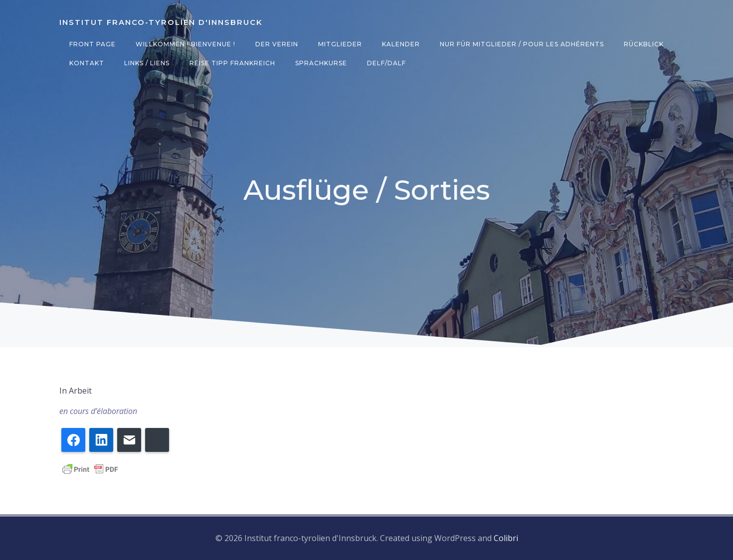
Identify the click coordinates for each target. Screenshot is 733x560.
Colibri (506, 538)
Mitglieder (340, 44)
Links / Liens (147, 63)
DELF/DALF (386, 63)
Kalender (401, 44)
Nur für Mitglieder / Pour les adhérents (522, 44)
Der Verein (277, 44)
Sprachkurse (321, 63)
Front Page (92, 44)
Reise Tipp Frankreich (232, 63)
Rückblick (644, 44)
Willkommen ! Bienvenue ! (185, 44)
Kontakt (87, 63)
